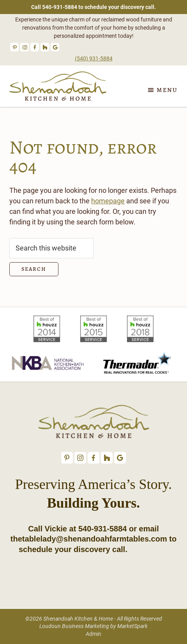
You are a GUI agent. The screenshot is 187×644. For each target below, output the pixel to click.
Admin (93, 634)
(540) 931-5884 (94, 58)
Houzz (45, 47)
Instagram (25, 47)
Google (55, 47)
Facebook (35, 47)
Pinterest (14, 47)
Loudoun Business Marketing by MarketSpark (93, 626)
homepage (108, 201)
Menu (167, 90)
